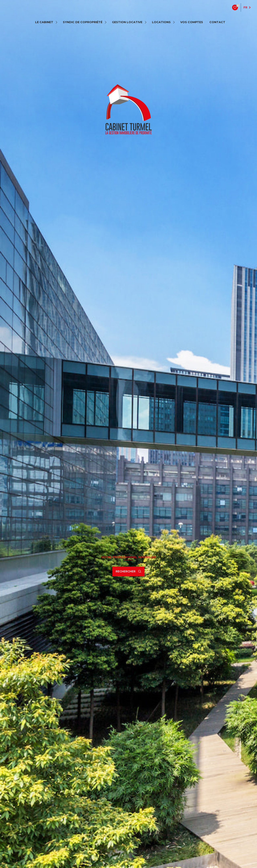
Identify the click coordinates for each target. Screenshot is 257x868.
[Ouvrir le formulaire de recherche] (128, 571)
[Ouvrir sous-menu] (57, 22)
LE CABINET (44, 22)
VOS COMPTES (192, 22)
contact (217, 22)
